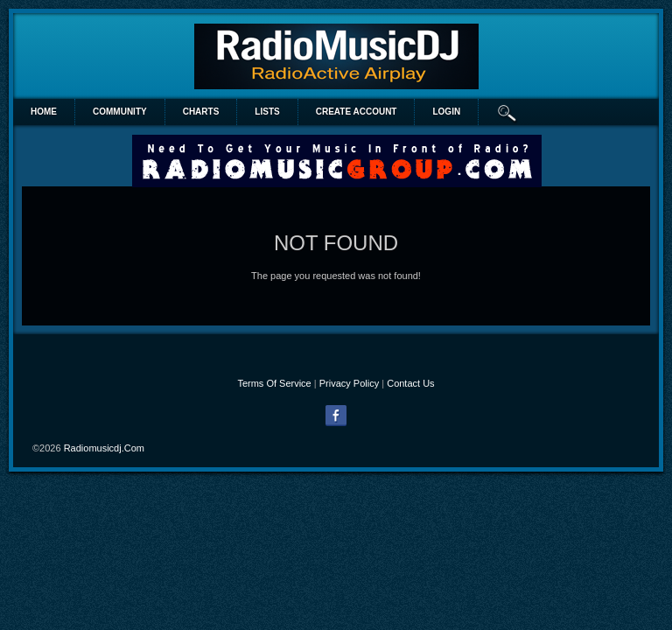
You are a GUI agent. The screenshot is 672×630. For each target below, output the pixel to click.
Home (44, 112)
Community (120, 112)
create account (357, 112)
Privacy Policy (349, 383)
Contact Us (410, 383)
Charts (201, 112)
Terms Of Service (274, 383)
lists (267, 112)
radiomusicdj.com (104, 448)
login (446, 112)
